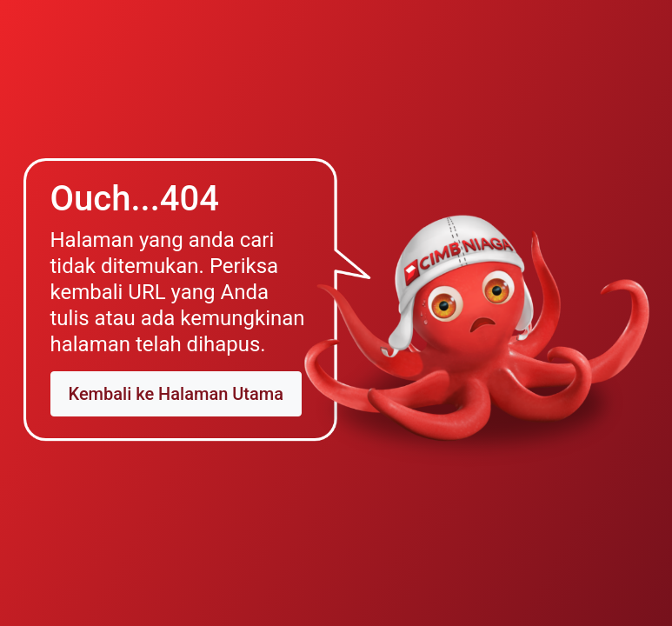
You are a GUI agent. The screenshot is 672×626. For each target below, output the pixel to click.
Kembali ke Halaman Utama (176, 394)
